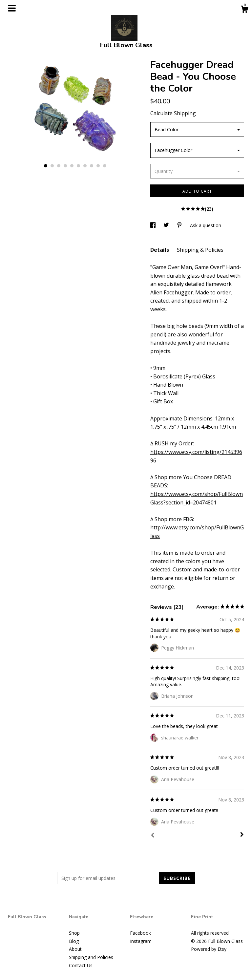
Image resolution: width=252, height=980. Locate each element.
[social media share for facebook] (154, 225)
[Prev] (153, 836)
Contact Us (81, 965)
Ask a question (206, 225)
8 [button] (92, 166)
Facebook (140, 933)
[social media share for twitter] (167, 225)
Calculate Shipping (173, 113)
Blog (74, 941)
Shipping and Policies (91, 957)
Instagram (141, 941)
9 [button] (98, 166)
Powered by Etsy (209, 949)
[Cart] (244, 10)
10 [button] (105, 166)
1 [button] (46, 166)
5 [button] (72, 166)
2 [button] (52, 166)
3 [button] (59, 166)
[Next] (242, 835)
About (75, 949)
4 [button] (65, 166)
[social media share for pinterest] (180, 225)
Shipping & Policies (200, 250)
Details (160, 250)
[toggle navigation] (12, 8)
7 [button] (85, 166)
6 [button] (78, 166)
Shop (74, 933)
